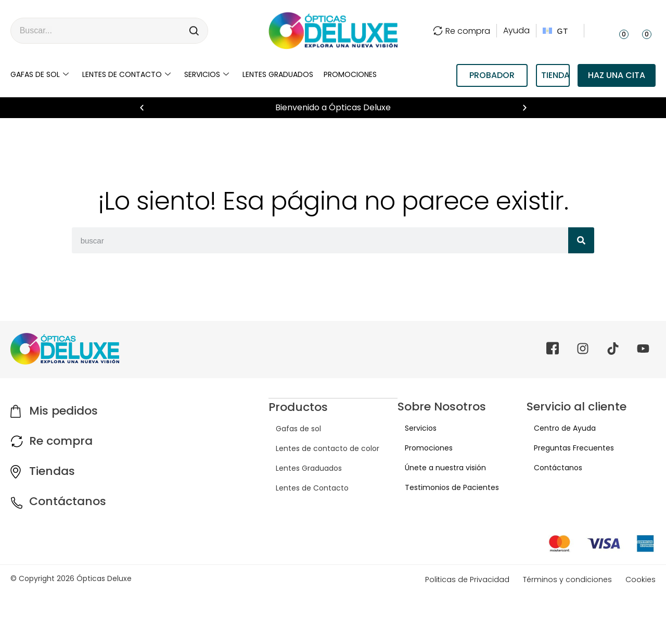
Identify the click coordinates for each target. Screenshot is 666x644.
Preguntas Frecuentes (567, 448)
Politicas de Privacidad (467, 579)
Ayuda (516, 30)
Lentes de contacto (126, 74)
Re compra (462, 31)
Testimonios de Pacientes (445, 487)
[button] (142, 108)
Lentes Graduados (302, 468)
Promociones (350, 74)
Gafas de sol (40, 74)
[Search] (195, 31)
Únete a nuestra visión (438, 468)
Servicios (207, 74)
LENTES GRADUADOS (278, 74)
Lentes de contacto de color (320, 448)
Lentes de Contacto (305, 487)
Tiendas (52, 471)
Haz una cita (617, 75)
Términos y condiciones (567, 579)
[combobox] (96, 31)
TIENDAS (555, 75)
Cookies (641, 579)
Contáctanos (68, 501)
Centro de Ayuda (558, 428)
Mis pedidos (63, 411)
